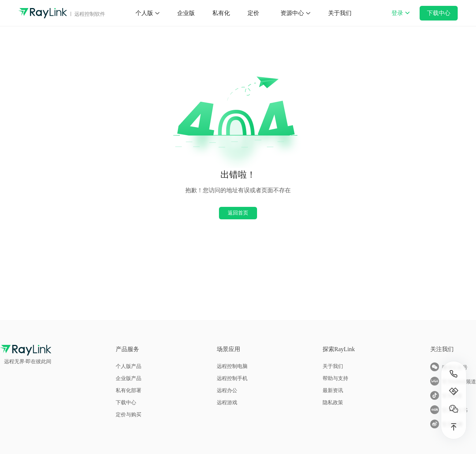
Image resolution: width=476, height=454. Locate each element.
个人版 (144, 13)
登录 (401, 18)
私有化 (221, 13)
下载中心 (439, 13)
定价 (253, 13)
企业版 (186, 13)
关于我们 (340, 13)
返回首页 (238, 213)
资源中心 (292, 13)
